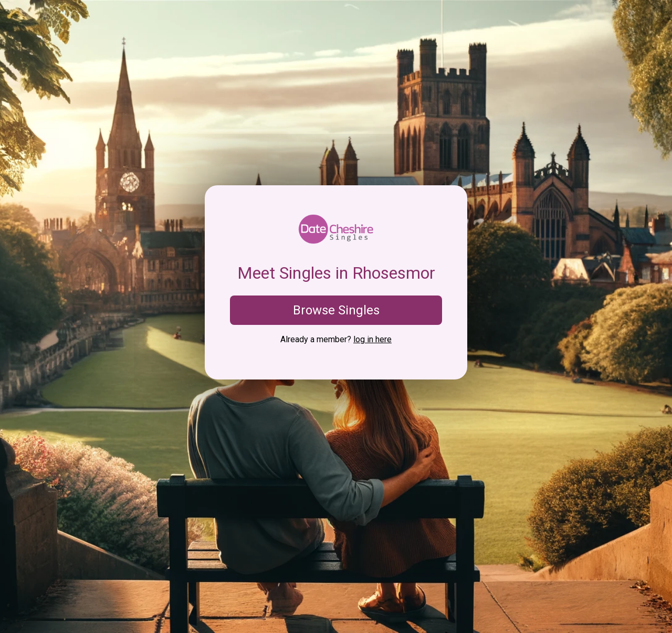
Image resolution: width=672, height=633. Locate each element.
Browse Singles (336, 310)
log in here (372, 339)
